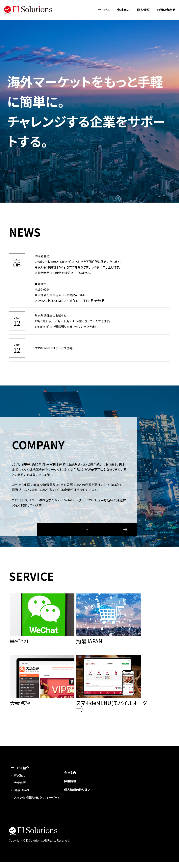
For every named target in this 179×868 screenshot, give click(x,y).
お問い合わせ (166, 10)
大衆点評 (20, 788)
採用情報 (74, 787)
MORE (87, 527)
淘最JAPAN (22, 796)
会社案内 (123, 10)
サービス (104, 10)
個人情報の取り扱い (81, 795)
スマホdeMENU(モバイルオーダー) (38, 803)
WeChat (20, 781)
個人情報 (143, 10)
